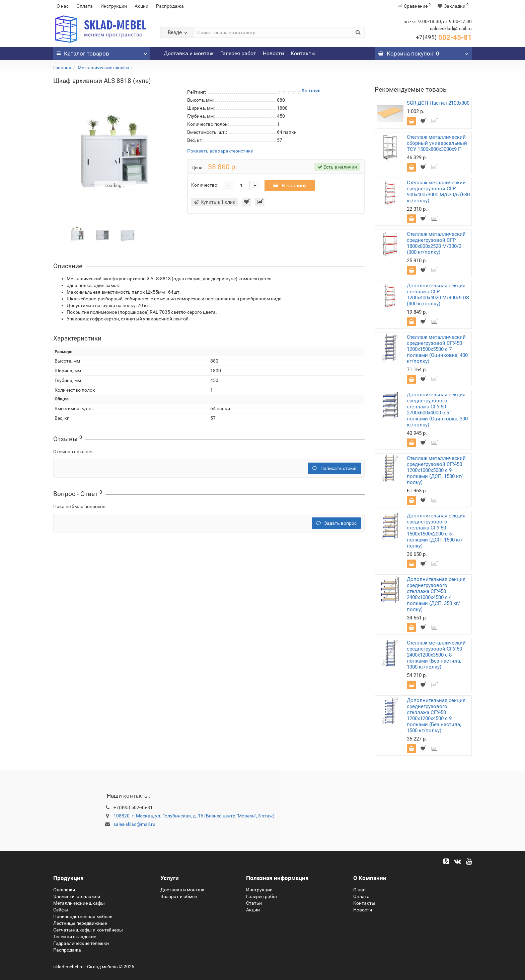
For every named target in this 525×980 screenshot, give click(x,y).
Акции (141, 6)
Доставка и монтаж (189, 53)
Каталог (102, 52)
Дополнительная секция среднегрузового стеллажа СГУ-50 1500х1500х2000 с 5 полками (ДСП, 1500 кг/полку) (436, 531)
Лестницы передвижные (80, 923)
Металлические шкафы (103, 68)
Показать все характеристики (220, 151)
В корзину (290, 185)
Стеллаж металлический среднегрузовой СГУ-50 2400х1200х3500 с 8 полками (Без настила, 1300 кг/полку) (436, 655)
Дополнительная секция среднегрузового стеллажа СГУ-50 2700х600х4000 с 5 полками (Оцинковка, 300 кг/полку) (437, 410)
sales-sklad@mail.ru (134, 824)
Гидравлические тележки (81, 943)
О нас (63, 6)
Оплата (85, 6)
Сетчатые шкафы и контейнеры (88, 930)
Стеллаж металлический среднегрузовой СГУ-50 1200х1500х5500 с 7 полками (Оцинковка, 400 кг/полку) (437, 349)
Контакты (303, 53)
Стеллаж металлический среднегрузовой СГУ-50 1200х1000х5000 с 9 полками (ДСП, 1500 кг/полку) (436, 470)
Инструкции (114, 6)
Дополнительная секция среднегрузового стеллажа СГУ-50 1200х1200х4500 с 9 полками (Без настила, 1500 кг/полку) (436, 715)
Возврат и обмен (179, 896)
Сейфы (61, 910)
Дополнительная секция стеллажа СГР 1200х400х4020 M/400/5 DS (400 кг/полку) (438, 295)
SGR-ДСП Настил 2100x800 (438, 103)
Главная (62, 68)
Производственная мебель (83, 916)
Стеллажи (64, 890)
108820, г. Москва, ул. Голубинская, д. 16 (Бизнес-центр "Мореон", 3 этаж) (194, 816)
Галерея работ (238, 53)
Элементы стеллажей (77, 896)
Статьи (254, 903)
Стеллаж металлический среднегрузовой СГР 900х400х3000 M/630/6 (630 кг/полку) (438, 192)
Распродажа (170, 6)
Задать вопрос (336, 523)
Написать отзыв (334, 468)
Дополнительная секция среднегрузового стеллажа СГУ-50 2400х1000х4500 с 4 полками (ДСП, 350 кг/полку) (436, 594)
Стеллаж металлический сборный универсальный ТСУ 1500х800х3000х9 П (437, 143)
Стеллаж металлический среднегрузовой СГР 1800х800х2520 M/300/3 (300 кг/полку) (436, 243)
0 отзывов (311, 90)
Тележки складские (75, 937)
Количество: (205, 185)
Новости (273, 53)
